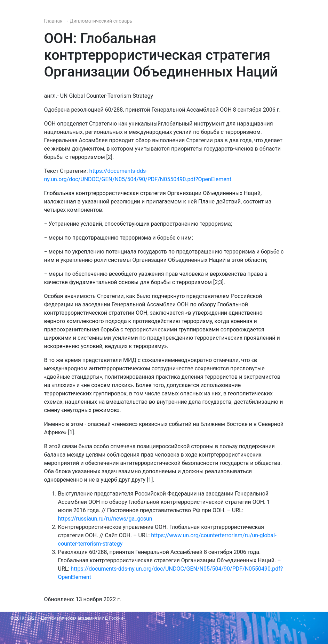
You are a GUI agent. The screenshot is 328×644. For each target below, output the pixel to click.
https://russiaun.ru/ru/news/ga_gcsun (105, 519)
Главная (54, 21)
